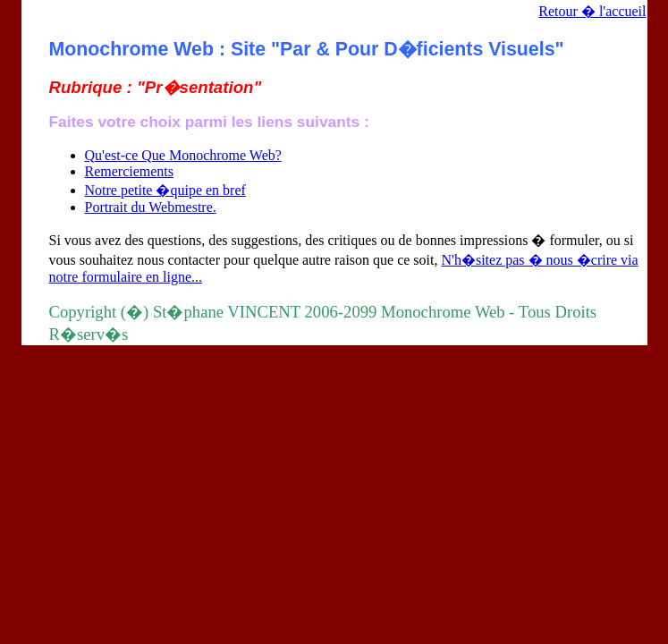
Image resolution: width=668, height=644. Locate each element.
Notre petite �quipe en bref (165, 190)
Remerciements (130, 171)
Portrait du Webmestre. (151, 207)
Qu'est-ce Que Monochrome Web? (183, 155)
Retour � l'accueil (592, 11)
